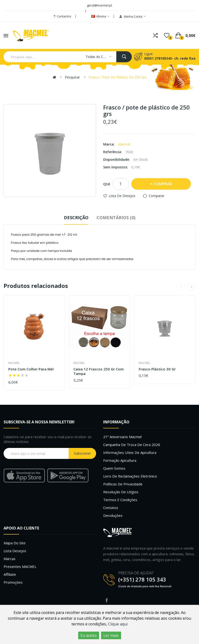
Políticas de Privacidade (123, 484)
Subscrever (82, 453)
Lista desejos (15, 551)
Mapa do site (15, 543)
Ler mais (111, 635)
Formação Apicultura (120, 460)
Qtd (107, 184)
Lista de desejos (122, 196)
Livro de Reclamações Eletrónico (130, 476)
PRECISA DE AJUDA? (136, 573)
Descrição (76, 218)
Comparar (156, 196)
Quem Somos (114, 468)
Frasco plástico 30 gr (157, 369)
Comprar (163, 184)
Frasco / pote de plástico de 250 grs (118, 77)
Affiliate (10, 574)
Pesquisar (72, 77)
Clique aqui (118, 624)
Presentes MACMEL (20, 566)
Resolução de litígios (121, 492)
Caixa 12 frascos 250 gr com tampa (99, 371)
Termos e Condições (120, 500)
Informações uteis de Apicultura (130, 452)
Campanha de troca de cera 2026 (132, 445)
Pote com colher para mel (31, 369)
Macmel (124, 144)
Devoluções (113, 515)
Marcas (10, 559)
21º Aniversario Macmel (122, 437)
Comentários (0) (116, 218)
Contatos (111, 508)
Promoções (13, 582)
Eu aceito (89, 635)
